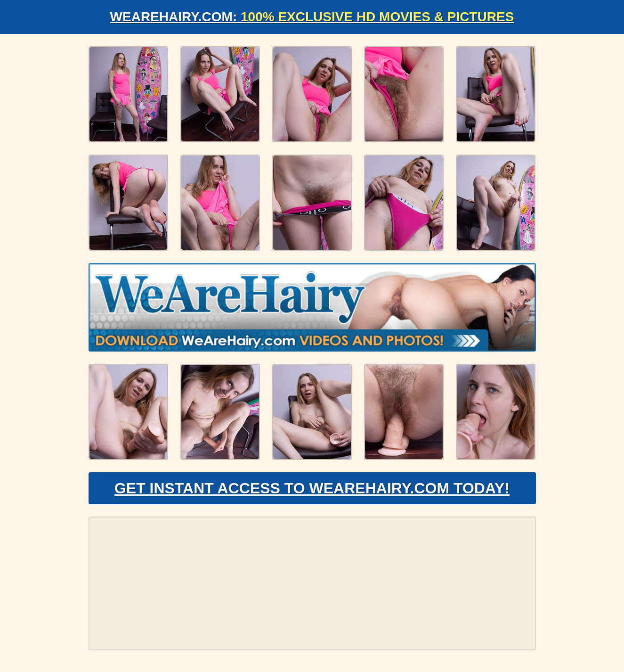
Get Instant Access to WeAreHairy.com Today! (312, 488)
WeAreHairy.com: (312, 17)
